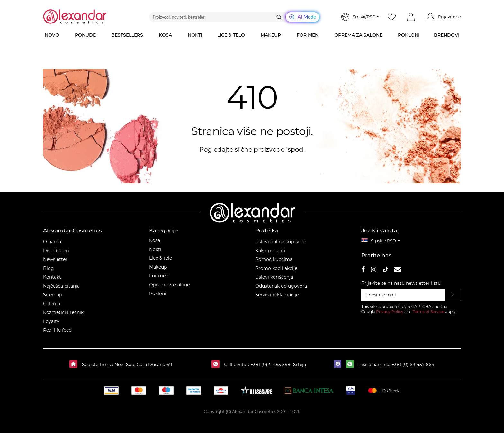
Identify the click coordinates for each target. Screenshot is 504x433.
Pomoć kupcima (274, 259)
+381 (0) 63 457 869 (413, 365)
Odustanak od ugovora (281, 286)
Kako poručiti (270, 251)
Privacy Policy (390, 312)
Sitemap (53, 295)
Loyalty (51, 321)
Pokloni (158, 293)
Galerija (52, 304)
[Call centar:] (217, 365)
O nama (52, 242)
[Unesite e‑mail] (403, 295)
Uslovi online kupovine (281, 242)
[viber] (339, 365)
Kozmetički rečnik (63, 312)
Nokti (155, 249)
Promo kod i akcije (276, 268)
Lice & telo (161, 258)
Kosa (155, 240)
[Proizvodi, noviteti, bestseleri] (234, 17)
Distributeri (56, 251)
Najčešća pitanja (61, 286)
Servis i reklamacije (277, 295)
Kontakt (52, 277)
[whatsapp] (351, 365)
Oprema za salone (169, 285)
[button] (411, 17)
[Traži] (279, 17)
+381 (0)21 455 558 (270, 365)
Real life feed (57, 330)
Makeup (158, 267)
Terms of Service (428, 312)
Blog (49, 268)
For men (159, 276)
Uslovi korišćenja (274, 277)
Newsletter (55, 259)
